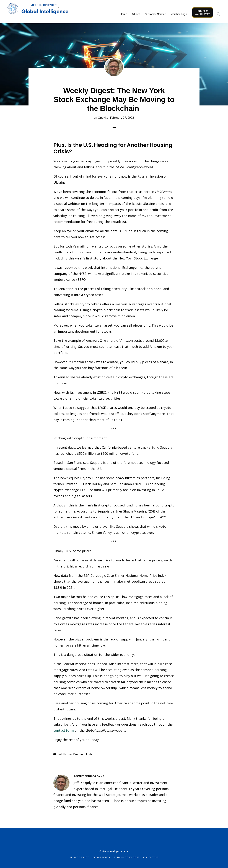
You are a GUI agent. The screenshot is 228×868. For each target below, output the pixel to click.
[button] (218, 14)
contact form (64, 730)
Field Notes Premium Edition (76, 754)
